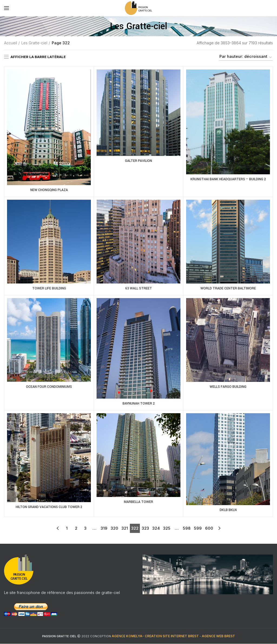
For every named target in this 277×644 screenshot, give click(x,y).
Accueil (11, 43)
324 (156, 528)
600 (209, 528)
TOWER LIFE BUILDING (49, 289)
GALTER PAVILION (138, 161)
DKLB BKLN (228, 510)
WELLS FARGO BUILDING (228, 387)
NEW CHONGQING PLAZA (49, 190)
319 (104, 528)
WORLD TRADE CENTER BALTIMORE (228, 289)
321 (125, 528)
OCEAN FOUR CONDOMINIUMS (49, 387)
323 (145, 528)
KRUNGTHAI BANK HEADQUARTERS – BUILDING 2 (228, 179)
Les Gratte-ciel (34, 43)
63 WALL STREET (139, 289)
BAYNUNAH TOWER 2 (138, 404)
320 (114, 528)
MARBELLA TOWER (138, 502)
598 (187, 528)
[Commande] (246, 57)
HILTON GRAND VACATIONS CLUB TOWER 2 (49, 508)
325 (167, 528)
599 (198, 528)
